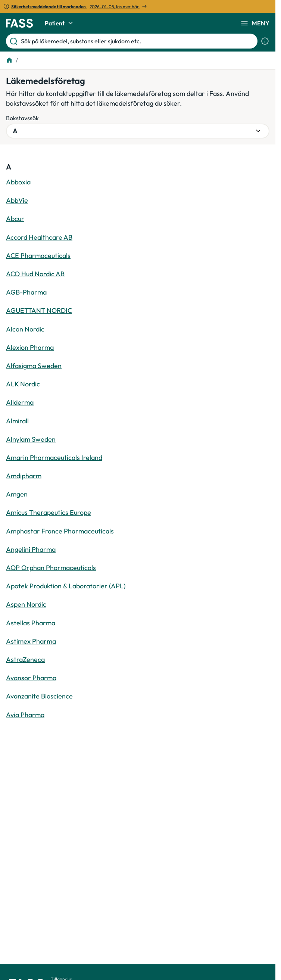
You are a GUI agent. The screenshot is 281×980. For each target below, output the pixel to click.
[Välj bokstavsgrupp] (138, 131)
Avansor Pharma (31, 678)
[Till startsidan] (9, 60)
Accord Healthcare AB (39, 237)
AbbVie (17, 200)
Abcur (15, 219)
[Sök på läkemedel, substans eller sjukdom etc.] (138, 41)
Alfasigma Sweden (34, 366)
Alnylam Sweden (31, 439)
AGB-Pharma (26, 292)
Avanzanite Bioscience (39, 696)
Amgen (17, 494)
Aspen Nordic (26, 604)
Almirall (17, 421)
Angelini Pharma (31, 549)
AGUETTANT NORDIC (39, 310)
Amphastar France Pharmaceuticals (60, 531)
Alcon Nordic (25, 329)
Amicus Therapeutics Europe (49, 512)
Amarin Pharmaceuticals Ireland (54, 458)
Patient (60, 23)
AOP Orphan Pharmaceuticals (51, 568)
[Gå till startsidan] (19, 23)
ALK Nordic (23, 384)
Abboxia (18, 182)
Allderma (20, 402)
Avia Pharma (25, 715)
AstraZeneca (25, 659)
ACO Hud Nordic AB (35, 274)
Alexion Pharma (30, 347)
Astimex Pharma (31, 641)
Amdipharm (24, 476)
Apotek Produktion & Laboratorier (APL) (66, 586)
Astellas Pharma (31, 623)
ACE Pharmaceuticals (38, 256)
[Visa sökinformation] (265, 41)
